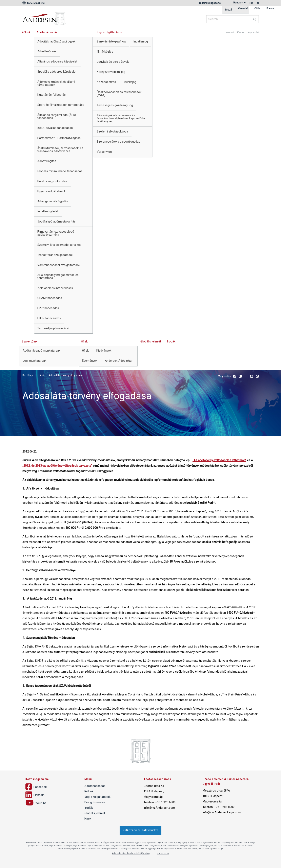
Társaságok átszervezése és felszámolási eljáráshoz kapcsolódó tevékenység (121, 118)
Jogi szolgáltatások (109, 32)
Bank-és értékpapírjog (111, 41)
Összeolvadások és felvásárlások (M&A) (119, 94)
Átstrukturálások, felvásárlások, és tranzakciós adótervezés (60, 150)
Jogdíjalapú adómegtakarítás (56, 222)
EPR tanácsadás (48, 308)
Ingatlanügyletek (48, 211)
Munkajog (130, 82)
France (270, 9)
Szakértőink (29, 341)
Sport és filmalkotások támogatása (61, 105)
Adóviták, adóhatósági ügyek (56, 41)
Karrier (241, 33)
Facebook (235, 376)
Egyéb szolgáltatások (52, 191)
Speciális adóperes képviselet (57, 72)
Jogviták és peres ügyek (113, 62)
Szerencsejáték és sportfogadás (118, 142)
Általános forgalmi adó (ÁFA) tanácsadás (57, 116)
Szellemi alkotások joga (112, 131)
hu (251, 3)
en (257, 3)
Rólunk (26, 32)
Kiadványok (104, 351)
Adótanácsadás (47, 32)
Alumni (230, 33)
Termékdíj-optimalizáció (53, 328)
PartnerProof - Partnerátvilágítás (59, 138)
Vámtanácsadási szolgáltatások (59, 265)
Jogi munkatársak (34, 361)
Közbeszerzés (106, 82)
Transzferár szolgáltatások (55, 255)
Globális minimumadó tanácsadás (60, 171)
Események (90, 361)
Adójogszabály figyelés (53, 201)
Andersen (83, 17)
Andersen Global (34, 3)
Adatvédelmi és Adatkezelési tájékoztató (131, 853)
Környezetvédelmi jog (111, 72)
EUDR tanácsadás (49, 318)
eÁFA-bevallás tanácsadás (55, 128)
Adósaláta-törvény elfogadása (66, 375)
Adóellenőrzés (47, 51)
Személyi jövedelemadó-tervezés (59, 245)
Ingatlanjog (141, 41)
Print (257, 376)
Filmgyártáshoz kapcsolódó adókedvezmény (56, 233)
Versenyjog (104, 152)
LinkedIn (240, 376)
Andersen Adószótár (119, 361)
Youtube (246, 376)
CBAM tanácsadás (50, 298)
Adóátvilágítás (47, 161)
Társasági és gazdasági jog (115, 105)
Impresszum (163, 853)
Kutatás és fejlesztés (52, 95)
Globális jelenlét (151, 341)
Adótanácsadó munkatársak (41, 351)
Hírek (84, 341)
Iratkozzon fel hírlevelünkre (140, 830)
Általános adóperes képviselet (57, 61)
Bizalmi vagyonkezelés (52, 181)
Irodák (171, 341)
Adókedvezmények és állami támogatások (56, 83)
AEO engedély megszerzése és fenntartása (58, 276)
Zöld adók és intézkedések (55, 288)
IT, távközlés (105, 52)
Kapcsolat (253, 33)
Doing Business (95, 802)
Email (252, 376)
